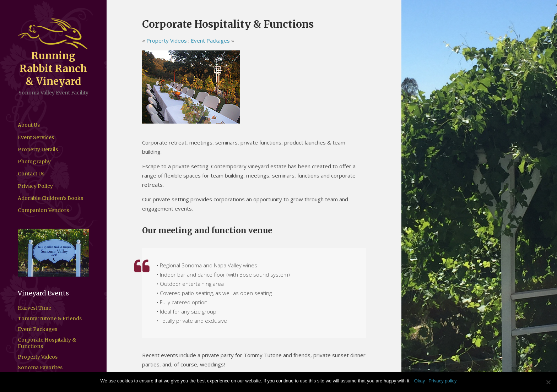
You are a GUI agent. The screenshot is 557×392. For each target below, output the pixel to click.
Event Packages (37, 329)
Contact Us (31, 174)
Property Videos (38, 357)
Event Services (36, 137)
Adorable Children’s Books (50, 198)
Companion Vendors (43, 210)
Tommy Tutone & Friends (50, 318)
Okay (420, 381)
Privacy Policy (35, 186)
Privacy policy (442, 381)
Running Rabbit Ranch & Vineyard (53, 69)
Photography (34, 162)
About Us (29, 125)
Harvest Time (34, 308)
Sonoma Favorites (40, 367)
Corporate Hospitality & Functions (47, 343)
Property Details (38, 149)
